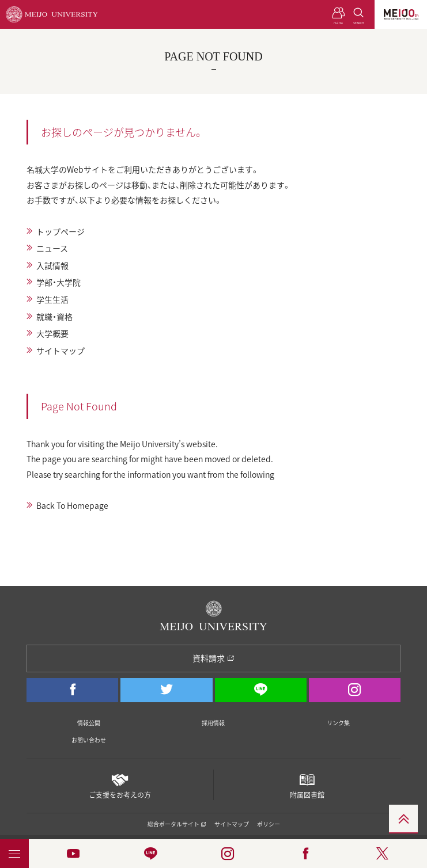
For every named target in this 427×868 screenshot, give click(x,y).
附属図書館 (307, 785)
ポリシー (269, 824)
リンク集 (338, 723)
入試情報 (52, 265)
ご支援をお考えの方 (120, 785)
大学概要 (52, 333)
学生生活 (52, 299)
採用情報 (213, 723)
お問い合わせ (89, 740)
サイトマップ (61, 351)
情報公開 (89, 723)
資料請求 (213, 658)
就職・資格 (54, 317)
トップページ (61, 231)
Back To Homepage (72, 505)
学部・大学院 (58, 282)
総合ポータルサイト (177, 824)
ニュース (52, 248)
